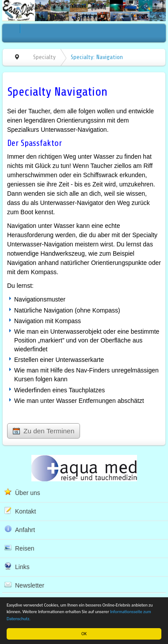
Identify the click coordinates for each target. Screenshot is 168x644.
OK (84, 634)
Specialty (44, 57)
